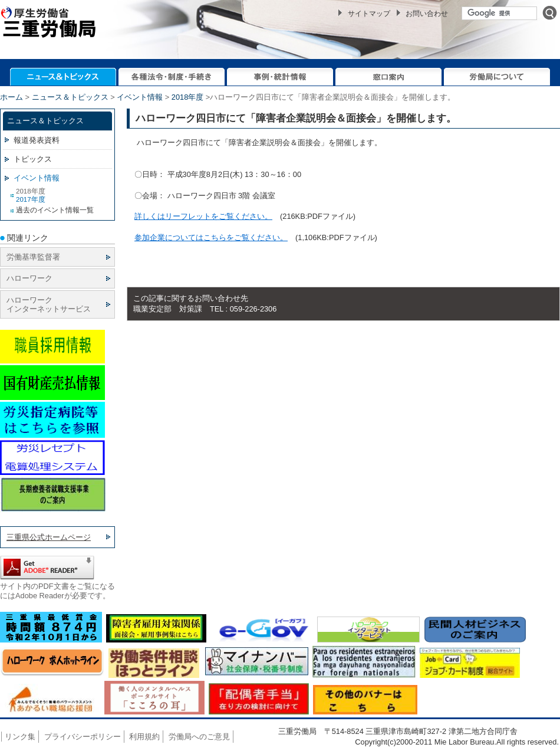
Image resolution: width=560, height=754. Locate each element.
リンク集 (20, 737)
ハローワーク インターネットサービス (49, 304)
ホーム (11, 97)
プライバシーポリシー (83, 737)
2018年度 (187, 97)
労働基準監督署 (33, 257)
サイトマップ (369, 14)
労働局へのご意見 (199, 737)
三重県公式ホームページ (49, 537)
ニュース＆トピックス (70, 97)
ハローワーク (29, 278)
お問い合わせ (427, 14)
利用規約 (144, 737)
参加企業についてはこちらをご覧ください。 (211, 237)
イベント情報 (140, 97)
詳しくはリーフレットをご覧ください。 (203, 216)
